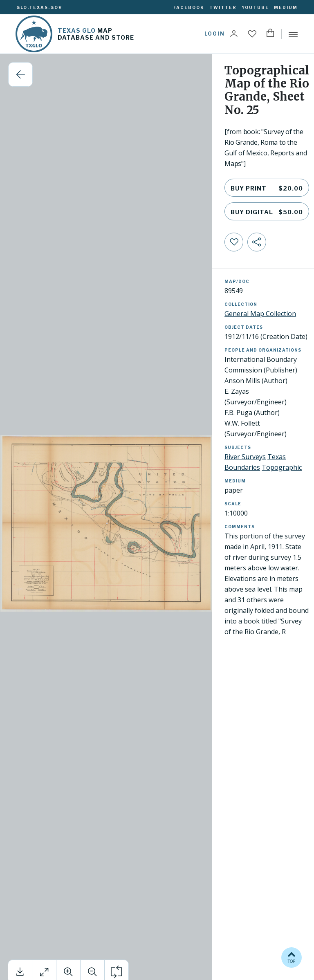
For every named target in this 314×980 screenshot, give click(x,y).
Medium (286, 7)
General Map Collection (260, 314)
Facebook (189, 7)
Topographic (282, 467)
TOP (292, 957)
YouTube (255, 7)
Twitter (223, 7)
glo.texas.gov (39, 7)
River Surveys (245, 457)
